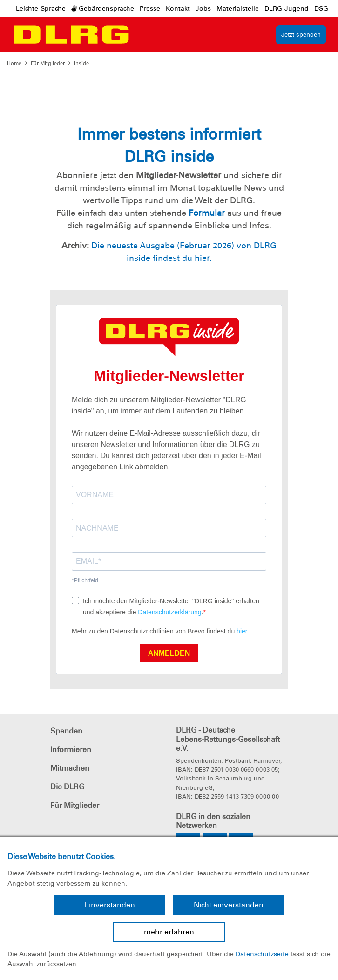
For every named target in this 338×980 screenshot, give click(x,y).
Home (14, 63)
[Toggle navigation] (142, 34)
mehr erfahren (169, 932)
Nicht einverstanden (229, 905)
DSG (321, 8)
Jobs (203, 8)
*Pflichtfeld (85, 580)
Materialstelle (238, 8)
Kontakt (178, 8)
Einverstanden (110, 905)
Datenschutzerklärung (169, 612)
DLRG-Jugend (287, 8)
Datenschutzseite (262, 954)
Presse (150, 8)
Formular (207, 213)
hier (242, 631)
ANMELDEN (169, 653)
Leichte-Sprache (41, 8)
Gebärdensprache (103, 8)
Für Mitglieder (48, 63)
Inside (81, 63)
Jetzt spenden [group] (301, 35)
